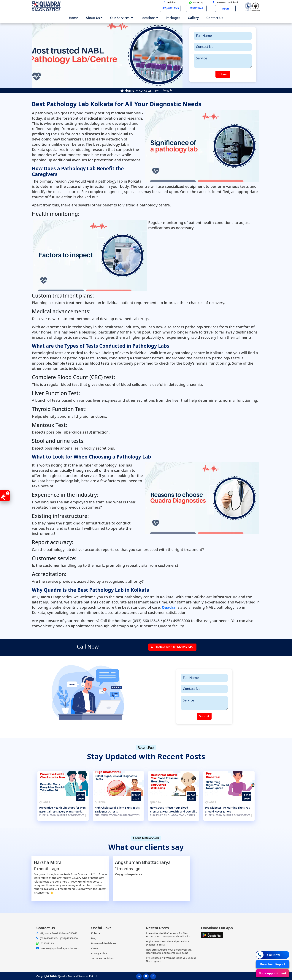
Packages (173, 18)
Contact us (215, 18)
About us (93, 18)
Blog (94, 938)
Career (95, 948)
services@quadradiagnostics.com (60, 948)
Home (74, 18)
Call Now (268, 955)
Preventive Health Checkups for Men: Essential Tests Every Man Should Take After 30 (63, 810)
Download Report (273, 964)
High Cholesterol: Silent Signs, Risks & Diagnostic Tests (117, 810)
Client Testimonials (146, 838)
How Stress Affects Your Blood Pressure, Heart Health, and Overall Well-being (172, 810)
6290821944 (48, 943)
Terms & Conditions (103, 958)
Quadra (45, 802)
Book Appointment (273, 973)
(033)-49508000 (69, 938)
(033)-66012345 (49, 938)
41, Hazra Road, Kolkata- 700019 (59, 933)
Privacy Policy (99, 953)
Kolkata (96, 933)
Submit (223, 74)
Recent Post (146, 747)
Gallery (193, 18)
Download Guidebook (104, 943)
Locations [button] (148, 18)
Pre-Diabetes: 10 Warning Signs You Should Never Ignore (228, 810)
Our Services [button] (120, 18)
